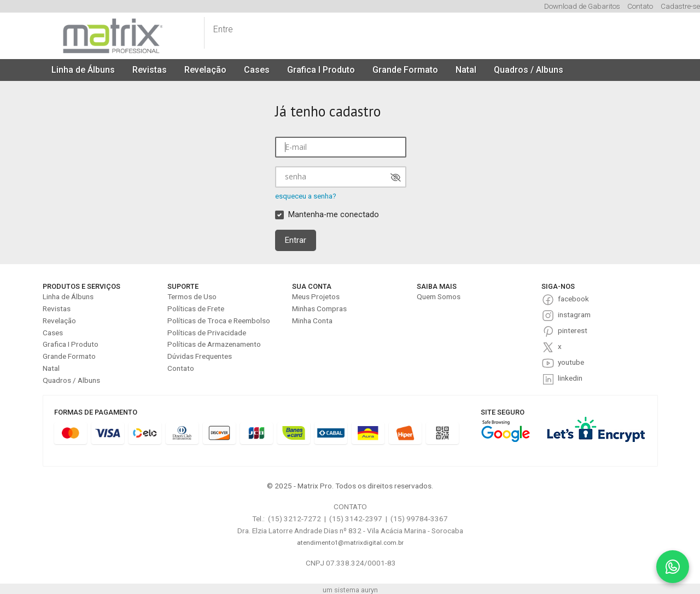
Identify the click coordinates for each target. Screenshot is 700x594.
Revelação (205, 70)
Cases (257, 70)
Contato (640, 6)
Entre (223, 29)
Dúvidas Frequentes (200, 356)
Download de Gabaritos (582, 6)
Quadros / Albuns (529, 70)
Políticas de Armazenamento (214, 344)
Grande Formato (405, 70)
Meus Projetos (316, 296)
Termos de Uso (192, 296)
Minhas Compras (319, 308)
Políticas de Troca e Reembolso (219, 321)
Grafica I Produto (321, 70)
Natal (466, 70)
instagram (574, 315)
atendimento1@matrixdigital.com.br (350, 543)
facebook (573, 299)
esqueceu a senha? (306, 196)
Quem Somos (439, 296)
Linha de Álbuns (83, 70)
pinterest (573, 330)
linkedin (570, 378)
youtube (571, 362)
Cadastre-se (680, 6)
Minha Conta (312, 321)
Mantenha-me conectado (334, 215)
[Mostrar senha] (396, 177)
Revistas (150, 70)
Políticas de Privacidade (207, 333)
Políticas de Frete (196, 308)
